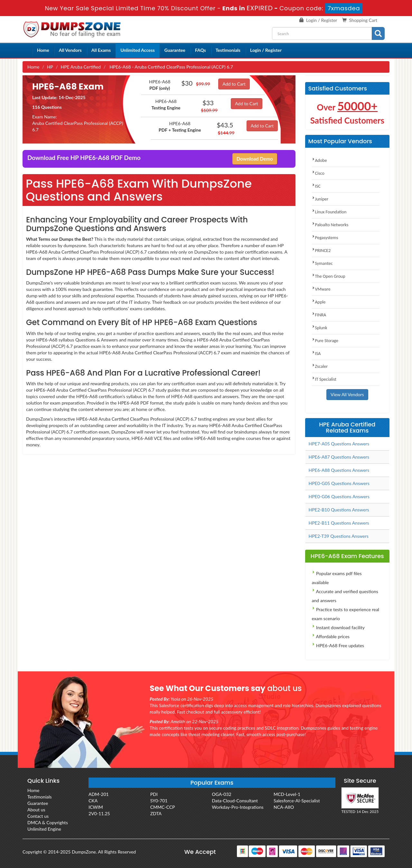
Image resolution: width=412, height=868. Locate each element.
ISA (316, 354)
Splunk (320, 328)
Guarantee (175, 50)
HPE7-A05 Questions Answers (339, 444)
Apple (319, 302)
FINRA (319, 315)
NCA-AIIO (284, 807)
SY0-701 (159, 801)
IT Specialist (324, 379)
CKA (93, 801)
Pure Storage (325, 341)
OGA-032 (221, 794)
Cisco (318, 173)
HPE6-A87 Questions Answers (339, 457)
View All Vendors (347, 394)
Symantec (322, 263)
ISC (316, 186)
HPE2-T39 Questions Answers (339, 536)
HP (50, 67)
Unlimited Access (137, 50)
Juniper (320, 199)
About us (36, 810)
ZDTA (156, 813)
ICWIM (96, 807)
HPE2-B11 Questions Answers (339, 523)
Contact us (38, 816)
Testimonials (228, 50)
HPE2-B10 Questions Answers (339, 510)
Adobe (319, 160)
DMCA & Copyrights (48, 822)
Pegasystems (325, 238)
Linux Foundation (329, 212)
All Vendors (70, 50)
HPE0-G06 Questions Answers (339, 496)
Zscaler (320, 366)
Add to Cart (234, 84)
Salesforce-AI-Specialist (297, 801)
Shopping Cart (363, 20)
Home (43, 50)
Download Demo (255, 159)
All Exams (101, 50)
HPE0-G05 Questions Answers (339, 483)
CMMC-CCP (163, 807)
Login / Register (322, 20)
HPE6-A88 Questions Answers (339, 470)
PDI (154, 794)
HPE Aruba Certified (81, 67)
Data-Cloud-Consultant (235, 801)
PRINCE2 (321, 251)
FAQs (201, 50)
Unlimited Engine (44, 829)
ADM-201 (99, 794)
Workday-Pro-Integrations (238, 807)
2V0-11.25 (99, 813)
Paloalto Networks (330, 225)
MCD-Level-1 (287, 794)
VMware (321, 289)
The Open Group (329, 276)
